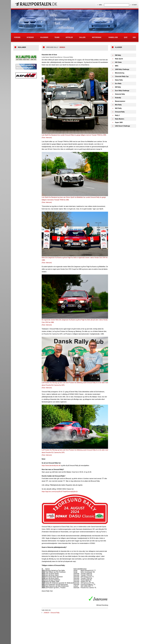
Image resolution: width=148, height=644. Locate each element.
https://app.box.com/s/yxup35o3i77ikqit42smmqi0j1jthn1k (60, 492)
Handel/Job (113, 37)
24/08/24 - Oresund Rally (52, 613)
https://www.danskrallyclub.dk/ (51, 466)
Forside (17, 37)
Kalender (44, 37)
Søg (134, 37)
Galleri (82, 37)
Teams (57, 37)
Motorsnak (97, 37)
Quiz (126, 37)
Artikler (69, 37)
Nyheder (30, 37)
